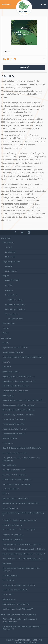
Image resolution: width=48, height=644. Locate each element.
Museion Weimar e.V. (11, 508)
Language (7, 4)
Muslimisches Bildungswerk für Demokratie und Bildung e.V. (23, 514)
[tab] (24, 59)
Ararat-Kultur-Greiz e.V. (11, 372)
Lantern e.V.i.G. (8, 580)
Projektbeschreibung (15, 299)
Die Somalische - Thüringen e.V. (15, 419)
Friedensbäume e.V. (10, 439)
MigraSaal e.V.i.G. (9, 600)
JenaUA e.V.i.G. (9, 595)
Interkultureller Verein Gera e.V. (14, 475)
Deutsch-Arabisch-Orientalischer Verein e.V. (19, 405)
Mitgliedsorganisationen (11, 262)
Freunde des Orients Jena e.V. (14, 434)
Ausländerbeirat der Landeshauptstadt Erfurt (19, 381)
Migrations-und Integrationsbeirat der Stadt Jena (20, 503)
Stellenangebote (9, 323)
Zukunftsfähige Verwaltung (15, 309)
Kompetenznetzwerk (13, 280)
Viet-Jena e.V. (8, 563)
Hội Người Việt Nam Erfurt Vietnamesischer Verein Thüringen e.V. (21, 459)
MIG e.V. (6, 494)
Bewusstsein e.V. (9, 396)
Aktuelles (6, 328)
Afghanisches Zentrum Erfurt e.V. (15, 348)
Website (24, 67)
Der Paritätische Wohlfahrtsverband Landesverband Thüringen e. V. (22, 628)
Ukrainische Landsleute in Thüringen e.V (18, 609)
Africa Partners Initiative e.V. (13, 352)
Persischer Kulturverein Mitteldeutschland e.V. (20, 520)
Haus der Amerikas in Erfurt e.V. (15, 453)
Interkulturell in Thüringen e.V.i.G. (15, 590)
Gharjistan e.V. (8, 443)
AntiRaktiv (9, 290)
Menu (44, 4)
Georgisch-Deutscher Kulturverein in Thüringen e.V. (22, 448)
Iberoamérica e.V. (9, 465)
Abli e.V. (6, 343)
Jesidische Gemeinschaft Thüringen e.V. (18, 479)
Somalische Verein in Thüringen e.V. (16, 604)
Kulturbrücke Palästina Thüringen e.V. (17, 484)
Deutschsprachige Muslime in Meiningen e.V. (19, 415)
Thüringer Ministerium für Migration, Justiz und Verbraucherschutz (20, 620)
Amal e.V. (6, 362)
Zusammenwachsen (13, 314)
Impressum (37, 640)
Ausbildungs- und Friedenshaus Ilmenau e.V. (19, 376)
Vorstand (9, 247)
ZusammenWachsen (15, 319)
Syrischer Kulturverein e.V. (12, 539)
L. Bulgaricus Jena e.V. (11, 489)
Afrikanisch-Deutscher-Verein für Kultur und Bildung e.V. (23, 357)
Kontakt (6, 333)
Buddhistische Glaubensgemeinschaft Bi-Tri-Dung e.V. (23, 400)
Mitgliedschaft (10, 257)
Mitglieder (9, 266)
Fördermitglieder (11, 271)
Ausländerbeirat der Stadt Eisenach (16, 386)
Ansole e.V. (7, 367)
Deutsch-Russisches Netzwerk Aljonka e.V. (18, 410)
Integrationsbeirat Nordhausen (14, 470)
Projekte (6, 276)
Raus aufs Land (11, 295)
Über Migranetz (8, 243)
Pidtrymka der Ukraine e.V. (13, 525)
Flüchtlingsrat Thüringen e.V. (13, 424)
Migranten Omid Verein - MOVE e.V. (16, 499)
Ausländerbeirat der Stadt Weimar (15, 391)
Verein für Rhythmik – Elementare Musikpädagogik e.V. (23, 559)
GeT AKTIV (9, 285)
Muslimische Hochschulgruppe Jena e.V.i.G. (19, 585)
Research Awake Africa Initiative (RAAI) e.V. (19, 530)
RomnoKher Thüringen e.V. (13, 535)
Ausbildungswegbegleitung (15, 304)
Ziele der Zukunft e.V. (11, 576)
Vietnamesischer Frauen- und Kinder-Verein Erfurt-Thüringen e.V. (21, 569)
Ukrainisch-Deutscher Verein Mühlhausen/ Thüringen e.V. (24, 554)
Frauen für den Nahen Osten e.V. (15, 429)
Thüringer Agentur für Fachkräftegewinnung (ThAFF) (22, 544)
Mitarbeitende (10, 252)
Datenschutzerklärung (25, 642)
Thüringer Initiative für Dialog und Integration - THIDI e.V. (24, 549)
